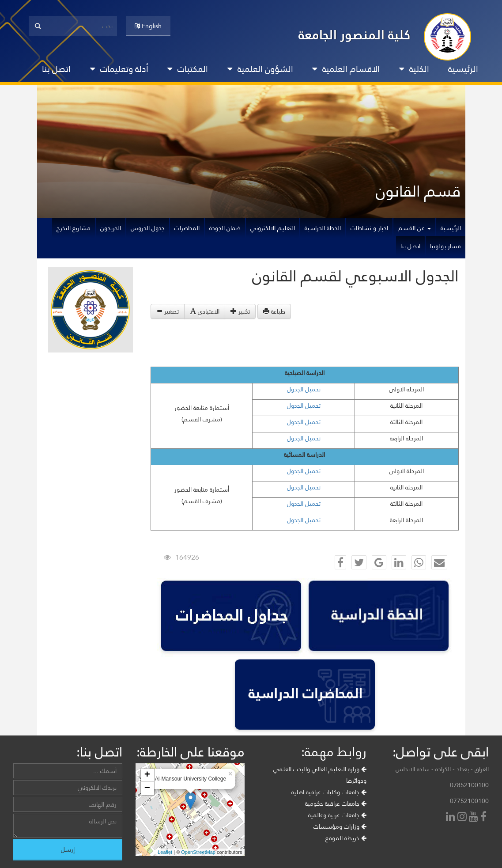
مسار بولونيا (445, 246)
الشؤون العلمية (260, 69)
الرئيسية (463, 69)
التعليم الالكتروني (273, 228)
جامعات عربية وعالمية (337, 815)
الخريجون (111, 228)
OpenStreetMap (198, 852)
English (148, 26)
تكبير (240, 311)
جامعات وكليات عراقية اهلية (329, 792)
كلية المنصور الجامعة (355, 35)
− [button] (147, 788)
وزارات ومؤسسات (340, 826)
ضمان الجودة (225, 228)
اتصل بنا (56, 69)
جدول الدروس (148, 228)
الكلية (414, 69)
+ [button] (147, 775)
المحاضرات (187, 228)
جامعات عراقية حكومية (336, 804)
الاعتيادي (205, 311)
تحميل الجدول (304, 389)
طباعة (274, 311)
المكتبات (188, 69)
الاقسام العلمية (346, 69)
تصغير (168, 311)
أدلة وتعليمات (119, 69)
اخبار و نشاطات (369, 228)
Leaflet (165, 852)
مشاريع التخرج (74, 228)
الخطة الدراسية (323, 228)
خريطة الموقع (346, 838)
